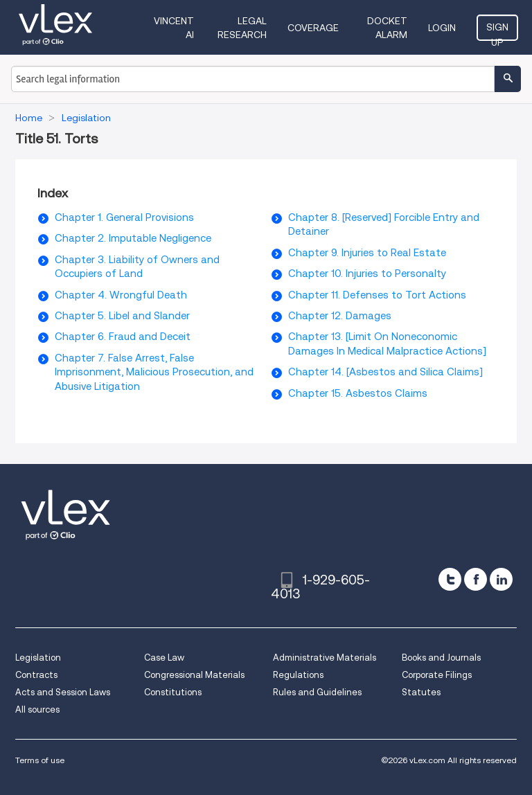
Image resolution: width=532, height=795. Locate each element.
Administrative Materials (325, 658)
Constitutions (173, 692)
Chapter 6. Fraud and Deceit (123, 337)
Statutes (421, 692)
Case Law (164, 658)
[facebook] (476, 579)
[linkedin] (501, 579)
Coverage (313, 28)
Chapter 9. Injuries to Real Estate (367, 253)
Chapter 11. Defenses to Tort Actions (377, 295)
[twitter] (450, 579)
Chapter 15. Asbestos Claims (358, 393)
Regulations (298, 675)
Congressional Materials (194, 675)
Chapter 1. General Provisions (124, 217)
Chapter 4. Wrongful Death (121, 295)
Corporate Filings (437, 675)
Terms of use (40, 760)
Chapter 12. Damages (340, 316)
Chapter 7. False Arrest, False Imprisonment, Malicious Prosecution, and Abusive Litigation (154, 372)
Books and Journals (441, 658)
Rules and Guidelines (317, 692)
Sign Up (497, 31)
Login (442, 28)
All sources (37, 709)
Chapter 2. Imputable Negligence (133, 238)
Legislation (38, 658)
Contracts (36, 675)
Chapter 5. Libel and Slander (122, 316)
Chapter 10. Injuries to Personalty (367, 274)
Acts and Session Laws (63, 692)
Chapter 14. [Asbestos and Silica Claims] (385, 372)
